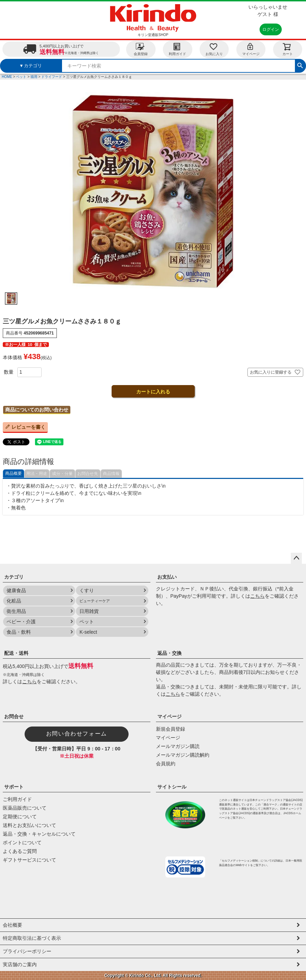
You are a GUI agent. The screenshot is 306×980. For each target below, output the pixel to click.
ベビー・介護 (21, 622)
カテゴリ (14, 577)
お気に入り (214, 49)
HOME (7, 77)
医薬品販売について (25, 808)
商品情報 (111, 473)
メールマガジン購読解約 (183, 755)
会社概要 (12, 925)
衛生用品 (16, 611)
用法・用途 (37, 473)
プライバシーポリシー (27, 951)
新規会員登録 (171, 729)
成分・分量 (62, 473)
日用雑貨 (89, 611)
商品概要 (14, 473)
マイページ (251, 49)
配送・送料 (16, 653)
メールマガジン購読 (178, 746)
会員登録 (141, 49)
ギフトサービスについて (29, 860)
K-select (88, 632)
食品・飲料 (19, 632)
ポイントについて (22, 843)
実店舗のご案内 (20, 964)
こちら (257, 596)
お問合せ (14, 716)
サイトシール (172, 787)
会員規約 (166, 764)
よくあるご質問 (20, 851)
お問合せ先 (88, 473)
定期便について (20, 817)
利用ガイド (177, 49)
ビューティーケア (95, 601)
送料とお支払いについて (29, 825)
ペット (21, 77)
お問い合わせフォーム (77, 734)
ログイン (271, 29)
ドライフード (52, 77)
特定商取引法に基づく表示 (32, 938)
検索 (300, 65)
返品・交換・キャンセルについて (39, 834)
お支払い (167, 577)
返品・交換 (169, 653)
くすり (87, 590)
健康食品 (16, 590)
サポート (14, 787)
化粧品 (14, 601)
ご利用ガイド (17, 799)
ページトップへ (296, 558)
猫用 (34, 77)
